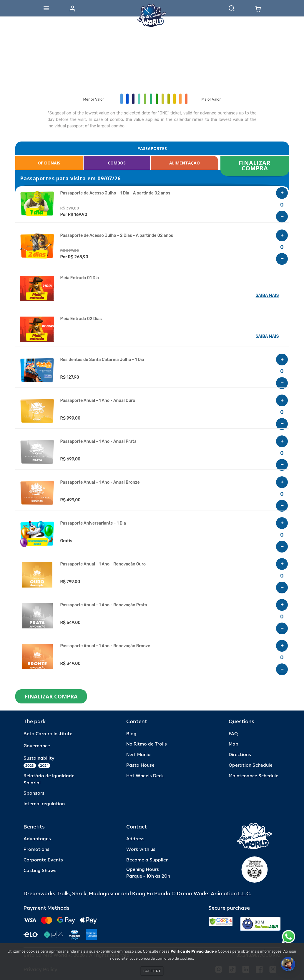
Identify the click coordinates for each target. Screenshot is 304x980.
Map (234, 744)
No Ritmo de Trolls (147, 744)
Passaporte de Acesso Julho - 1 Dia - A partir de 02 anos (115, 193)
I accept (152, 971)
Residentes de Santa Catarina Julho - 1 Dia (102, 360)
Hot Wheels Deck (145, 776)
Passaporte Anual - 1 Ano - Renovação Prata (104, 605)
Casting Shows (40, 871)
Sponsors (34, 793)
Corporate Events (43, 860)
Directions (240, 755)
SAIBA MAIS (267, 296)
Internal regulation (44, 804)
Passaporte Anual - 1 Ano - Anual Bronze (100, 482)
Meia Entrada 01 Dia (80, 278)
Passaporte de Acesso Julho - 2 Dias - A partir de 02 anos (117, 236)
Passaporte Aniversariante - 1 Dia (93, 523)
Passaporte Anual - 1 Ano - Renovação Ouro (103, 564)
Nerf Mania (138, 755)
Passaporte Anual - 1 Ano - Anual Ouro (98, 401)
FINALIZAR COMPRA (255, 165)
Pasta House (140, 765)
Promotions (36, 850)
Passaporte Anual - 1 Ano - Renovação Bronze (105, 646)
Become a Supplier (147, 860)
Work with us (141, 850)
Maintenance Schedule (254, 776)
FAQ (233, 734)
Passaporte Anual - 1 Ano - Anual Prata (98, 442)
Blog (131, 734)
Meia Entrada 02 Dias (81, 319)
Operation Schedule (251, 765)
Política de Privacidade (192, 951)
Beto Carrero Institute (48, 734)
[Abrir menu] (46, 8)
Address (135, 839)
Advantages (37, 839)
